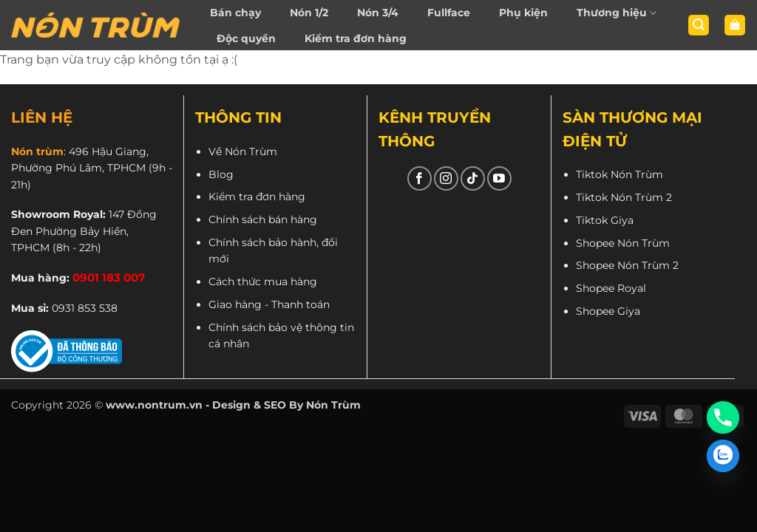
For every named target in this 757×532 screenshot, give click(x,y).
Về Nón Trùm (243, 151)
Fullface (449, 13)
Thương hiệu (617, 13)
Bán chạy (235, 13)
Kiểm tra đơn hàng (356, 38)
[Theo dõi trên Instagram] (446, 178)
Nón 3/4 (378, 13)
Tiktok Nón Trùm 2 (624, 197)
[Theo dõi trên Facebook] (420, 178)
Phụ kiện (523, 13)
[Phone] (723, 417)
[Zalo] (723, 456)
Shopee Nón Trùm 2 (627, 265)
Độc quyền (246, 38)
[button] (699, 25)
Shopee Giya (608, 311)
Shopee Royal (611, 288)
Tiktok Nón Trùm (619, 174)
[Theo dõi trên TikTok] (473, 178)
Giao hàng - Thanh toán (269, 304)
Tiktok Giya (605, 220)
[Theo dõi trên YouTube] (499, 178)
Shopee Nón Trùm (623, 243)
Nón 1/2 (309, 13)
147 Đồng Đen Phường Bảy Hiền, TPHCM (84, 231)
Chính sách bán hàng (263, 219)
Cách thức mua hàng (263, 282)
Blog (221, 174)
